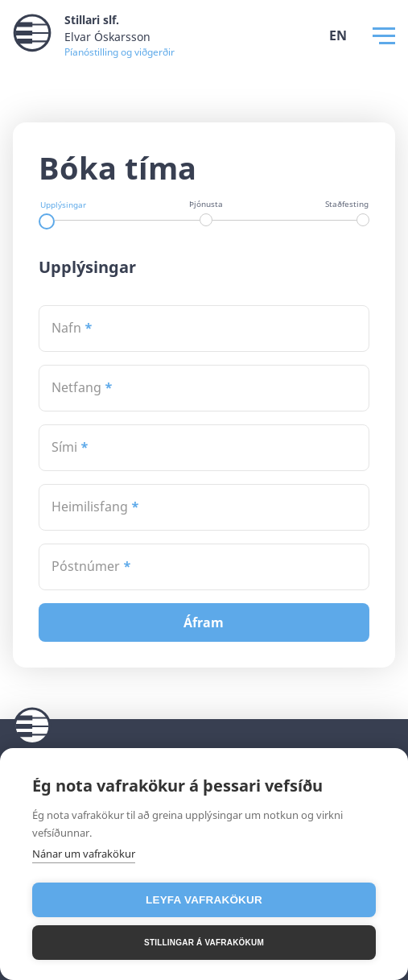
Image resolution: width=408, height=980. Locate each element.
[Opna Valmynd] (384, 36)
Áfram (205, 622)
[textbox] (205, 329)
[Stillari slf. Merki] (94, 35)
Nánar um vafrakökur (84, 854)
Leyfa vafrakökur (204, 900)
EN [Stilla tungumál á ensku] (338, 35)
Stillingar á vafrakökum (204, 943)
